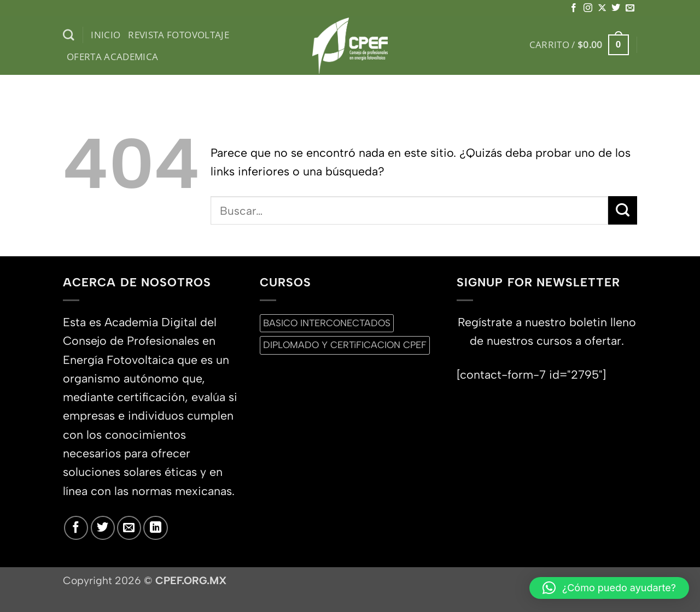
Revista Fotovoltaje (179, 35)
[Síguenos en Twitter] (616, 8)
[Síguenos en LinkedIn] (155, 528)
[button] (579, 45)
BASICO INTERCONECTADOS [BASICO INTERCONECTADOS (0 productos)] (327, 323)
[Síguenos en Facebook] (574, 8)
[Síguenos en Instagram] (588, 8)
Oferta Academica (113, 57)
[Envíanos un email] (630, 8)
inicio (106, 35)
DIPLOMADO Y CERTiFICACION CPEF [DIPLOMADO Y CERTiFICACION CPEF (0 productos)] (345, 345)
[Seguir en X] (602, 8)
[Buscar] (69, 35)
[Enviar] (623, 210)
